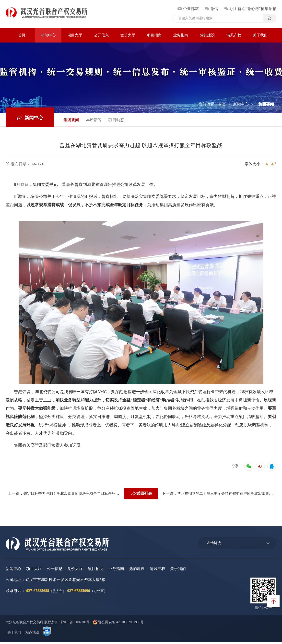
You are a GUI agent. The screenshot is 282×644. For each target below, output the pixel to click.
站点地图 (32, 634)
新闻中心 (48, 35)
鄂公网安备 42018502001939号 (119, 624)
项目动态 (122, 121)
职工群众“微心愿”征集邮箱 (250, 9)
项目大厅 (75, 35)
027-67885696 (78, 592)
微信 (211, 9)
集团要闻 (73, 121)
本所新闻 (98, 121)
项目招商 (154, 35)
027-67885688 (38, 592)
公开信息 (101, 35)
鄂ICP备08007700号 (76, 624)
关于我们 (260, 35)
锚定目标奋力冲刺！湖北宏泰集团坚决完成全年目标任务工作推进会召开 (74, 495)
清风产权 (234, 35)
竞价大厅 (128, 35)
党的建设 (207, 35)
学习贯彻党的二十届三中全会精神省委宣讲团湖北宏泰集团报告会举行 (228, 495)
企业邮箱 (188, 9)
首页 (22, 35)
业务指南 (181, 35)
